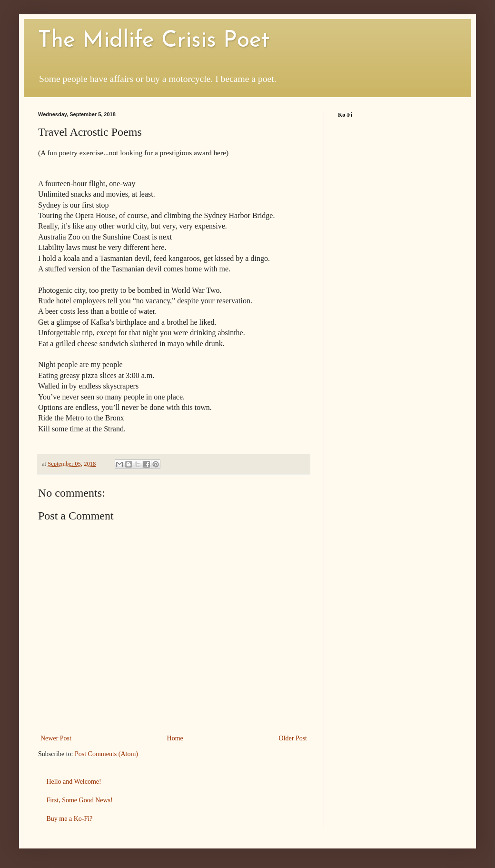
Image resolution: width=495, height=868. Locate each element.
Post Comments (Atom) (106, 754)
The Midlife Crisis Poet (154, 41)
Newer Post (56, 738)
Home (175, 738)
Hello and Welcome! (74, 782)
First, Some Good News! (80, 800)
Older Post (293, 738)
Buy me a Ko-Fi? (70, 819)
